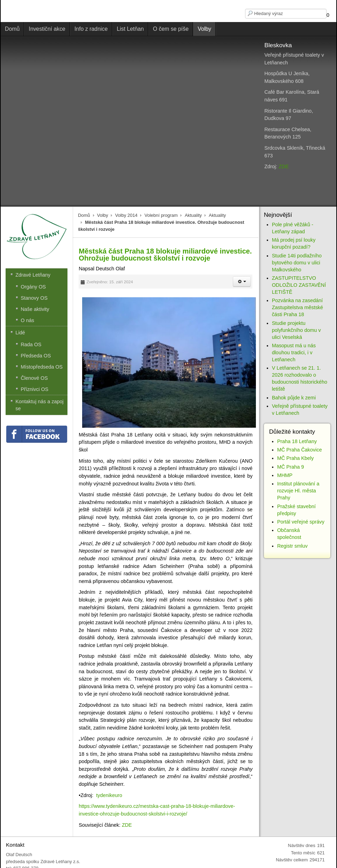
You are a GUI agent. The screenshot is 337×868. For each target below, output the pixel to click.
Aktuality (193, 215)
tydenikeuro (109, 795)
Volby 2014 (126, 215)
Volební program (161, 215)
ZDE (284, 166)
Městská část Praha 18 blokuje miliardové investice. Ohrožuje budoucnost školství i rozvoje (165, 255)
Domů (84, 215)
